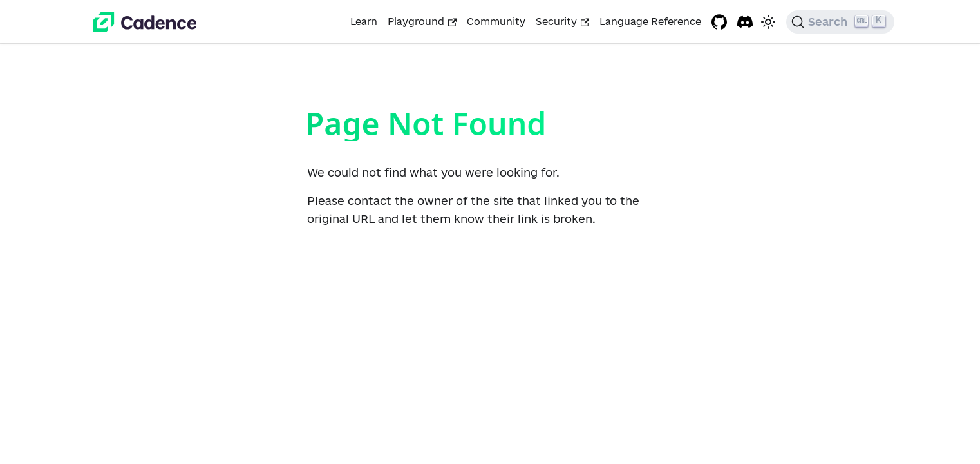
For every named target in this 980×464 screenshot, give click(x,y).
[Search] (840, 22)
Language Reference (650, 22)
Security (562, 22)
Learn (364, 22)
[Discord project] (745, 22)
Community (496, 22)
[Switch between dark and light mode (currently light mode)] (768, 22)
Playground (422, 22)
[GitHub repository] (719, 22)
